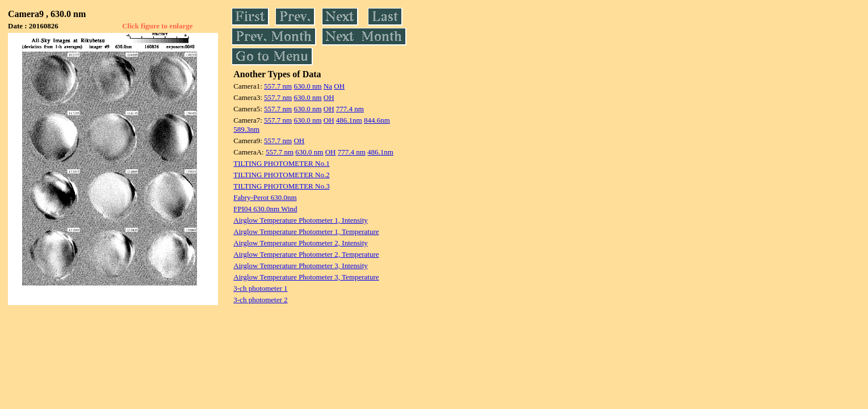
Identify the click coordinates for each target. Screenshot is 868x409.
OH (339, 86)
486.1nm (349, 120)
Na (328, 86)
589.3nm (246, 129)
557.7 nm (278, 86)
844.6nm (377, 120)
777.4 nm (350, 109)
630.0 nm (307, 86)
